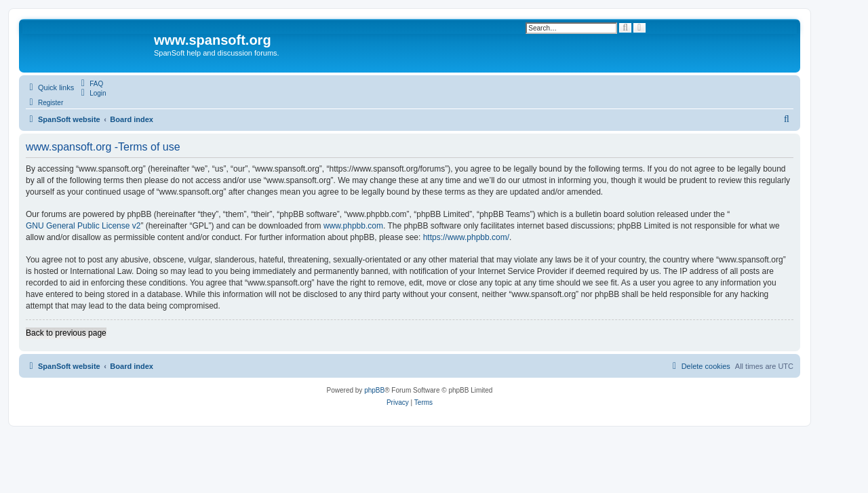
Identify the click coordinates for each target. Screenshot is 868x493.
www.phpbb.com (353, 226)
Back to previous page (66, 333)
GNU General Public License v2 (83, 226)
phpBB (374, 390)
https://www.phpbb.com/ (466, 237)
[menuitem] (90, 83)
